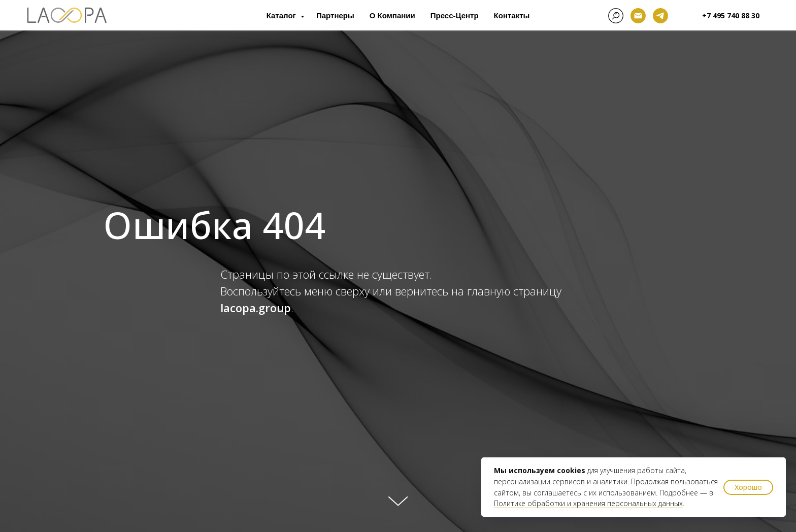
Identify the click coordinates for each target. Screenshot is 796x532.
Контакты (512, 15)
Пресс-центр (455, 15)
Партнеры (335, 15)
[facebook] (616, 16)
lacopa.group (256, 308)
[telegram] (660, 16)
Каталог (282, 15)
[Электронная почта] (638, 16)
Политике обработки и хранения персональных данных (588, 503)
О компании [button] (392, 15)
